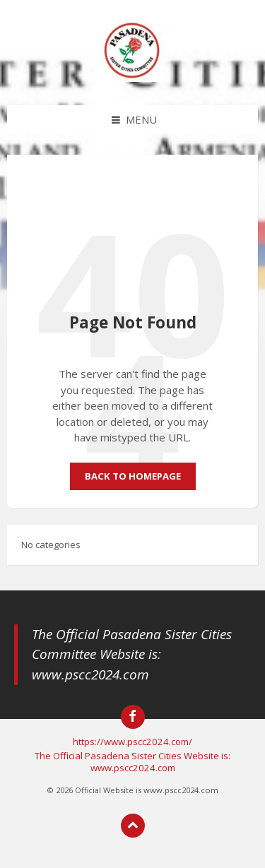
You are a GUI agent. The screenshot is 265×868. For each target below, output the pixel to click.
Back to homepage (133, 476)
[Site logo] (133, 78)
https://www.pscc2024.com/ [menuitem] (132, 742)
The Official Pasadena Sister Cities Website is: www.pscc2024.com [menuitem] (132, 762)
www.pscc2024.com (90, 674)
